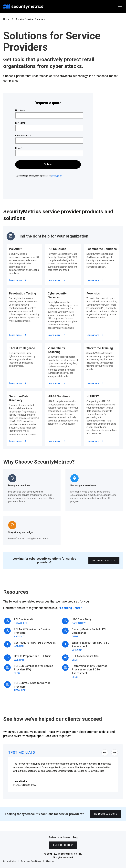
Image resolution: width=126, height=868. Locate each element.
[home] (25, 7)
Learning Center (71, 608)
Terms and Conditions (31, 861)
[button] (119, 7)
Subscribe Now (63, 845)
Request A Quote (104, 560)
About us (50, 861)
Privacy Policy (10, 861)
